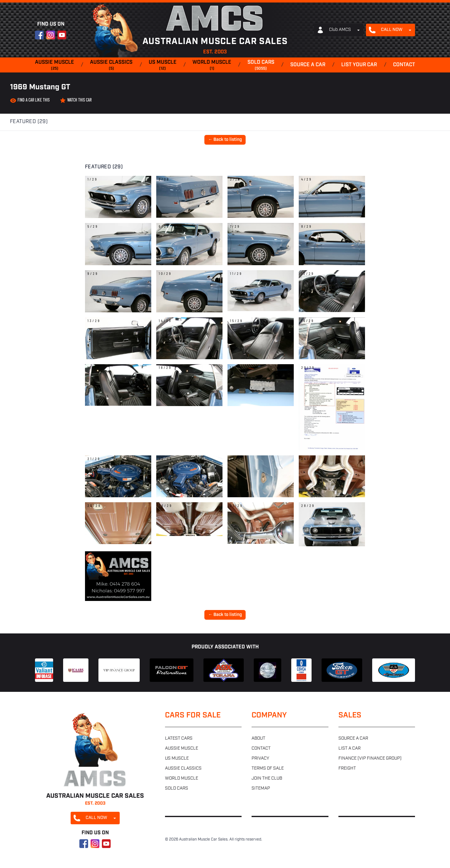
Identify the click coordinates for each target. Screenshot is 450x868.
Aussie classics (111, 66)
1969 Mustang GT (40, 87)
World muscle (212, 66)
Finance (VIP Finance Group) (370, 759)
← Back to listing (225, 140)
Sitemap (261, 789)
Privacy (260, 759)
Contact (404, 65)
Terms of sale (268, 769)
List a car (350, 749)
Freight (347, 769)
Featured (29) (29, 122)
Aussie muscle (55, 66)
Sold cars (261, 66)
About (258, 739)
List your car (359, 65)
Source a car (308, 65)
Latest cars (179, 739)
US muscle (163, 66)
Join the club (267, 779)
